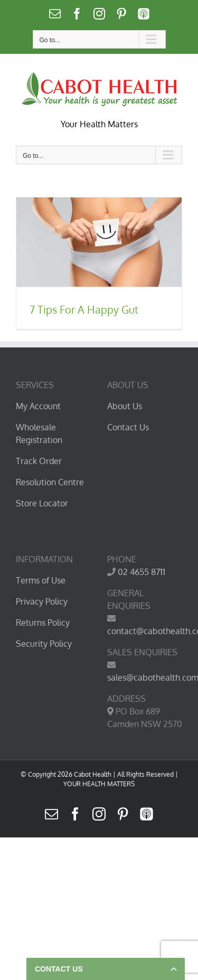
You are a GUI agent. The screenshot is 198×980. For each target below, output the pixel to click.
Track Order (39, 461)
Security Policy (44, 644)
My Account (38, 406)
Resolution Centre (50, 482)
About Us (125, 406)
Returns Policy (43, 623)
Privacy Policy (42, 601)
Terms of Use (41, 580)
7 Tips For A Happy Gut (84, 309)
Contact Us (128, 427)
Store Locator (42, 503)
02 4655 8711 (142, 572)
